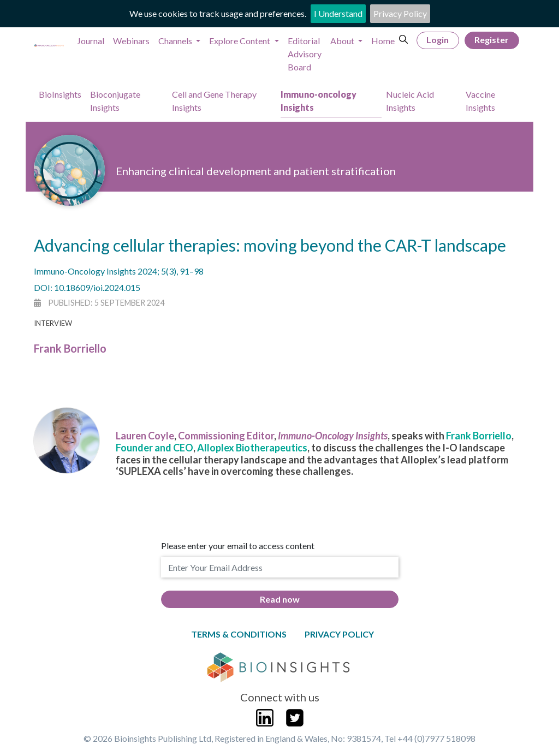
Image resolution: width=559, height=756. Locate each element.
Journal (91, 41)
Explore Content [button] (240, 41)
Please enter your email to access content (238, 546)
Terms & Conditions (239, 634)
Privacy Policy (400, 13)
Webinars (131, 41)
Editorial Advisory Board (305, 54)
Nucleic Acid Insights (410, 101)
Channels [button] (176, 41)
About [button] (343, 41)
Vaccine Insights (480, 101)
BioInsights (60, 94)
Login (438, 40)
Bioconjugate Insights (115, 101)
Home (383, 41)
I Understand (338, 13)
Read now (280, 599)
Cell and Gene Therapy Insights (214, 101)
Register (492, 40)
